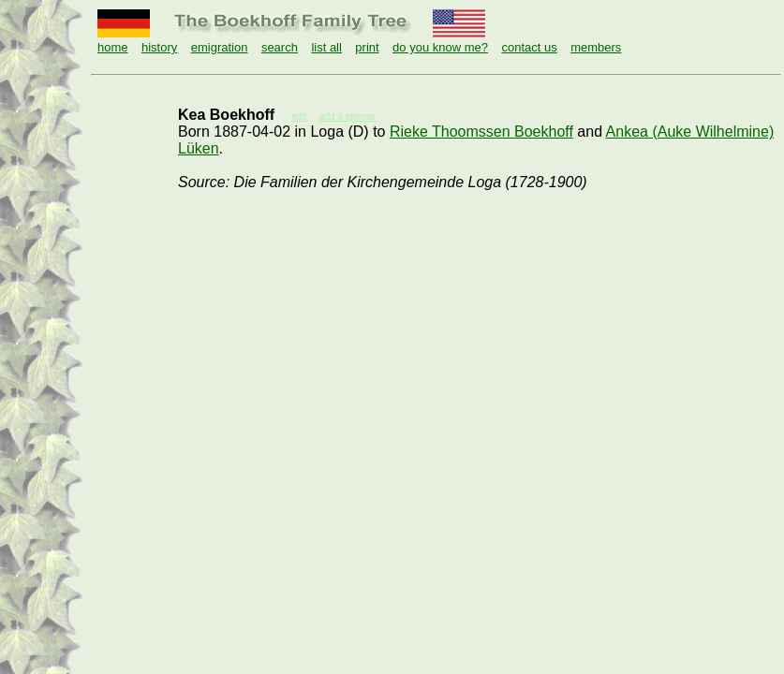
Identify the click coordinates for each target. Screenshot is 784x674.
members (596, 47)
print (367, 47)
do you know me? (440, 47)
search (280, 47)
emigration (220, 47)
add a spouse (348, 117)
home (113, 47)
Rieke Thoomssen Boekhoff (481, 132)
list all (326, 47)
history (159, 47)
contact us (529, 47)
